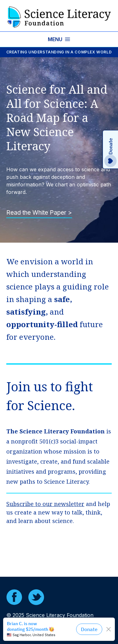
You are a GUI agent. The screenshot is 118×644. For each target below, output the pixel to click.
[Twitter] (36, 597)
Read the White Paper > (39, 213)
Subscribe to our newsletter (45, 504)
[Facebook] (14, 597)
